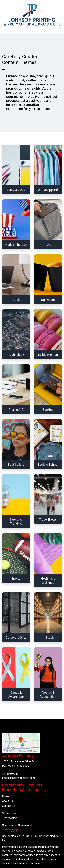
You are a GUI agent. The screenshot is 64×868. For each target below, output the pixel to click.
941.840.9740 (10, 774)
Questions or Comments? (17, 825)
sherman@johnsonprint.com (18, 778)
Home (6, 796)
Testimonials (10, 818)
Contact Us (9, 806)
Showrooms (9, 813)
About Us (8, 801)
